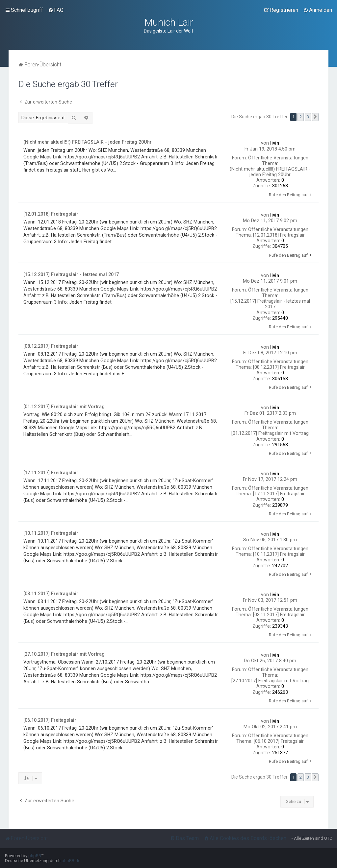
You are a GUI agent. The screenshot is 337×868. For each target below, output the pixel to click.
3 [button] (308, 117)
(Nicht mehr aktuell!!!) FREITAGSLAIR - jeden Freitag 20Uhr (270, 172)
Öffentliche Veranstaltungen (278, 158)
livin (275, 143)
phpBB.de (71, 861)
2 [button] (301, 117)
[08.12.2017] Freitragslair (279, 367)
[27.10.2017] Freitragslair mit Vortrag (270, 681)
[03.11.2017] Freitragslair (279, 615)
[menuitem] (56, 10)
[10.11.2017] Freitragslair (279, 554)
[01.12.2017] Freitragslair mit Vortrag (270, 433)
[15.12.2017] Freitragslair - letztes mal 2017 (270, 304)
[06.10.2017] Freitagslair (279, 741)
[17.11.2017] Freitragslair (279, 494)
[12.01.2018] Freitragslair (279, 235)
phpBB (35, 856)
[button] (315, 117)
